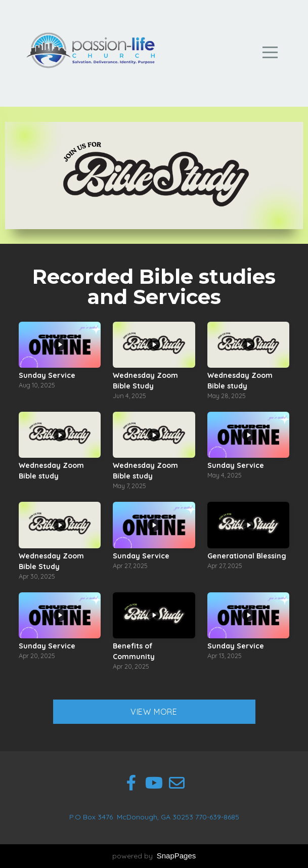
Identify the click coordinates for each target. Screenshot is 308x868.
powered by (154, 856)
